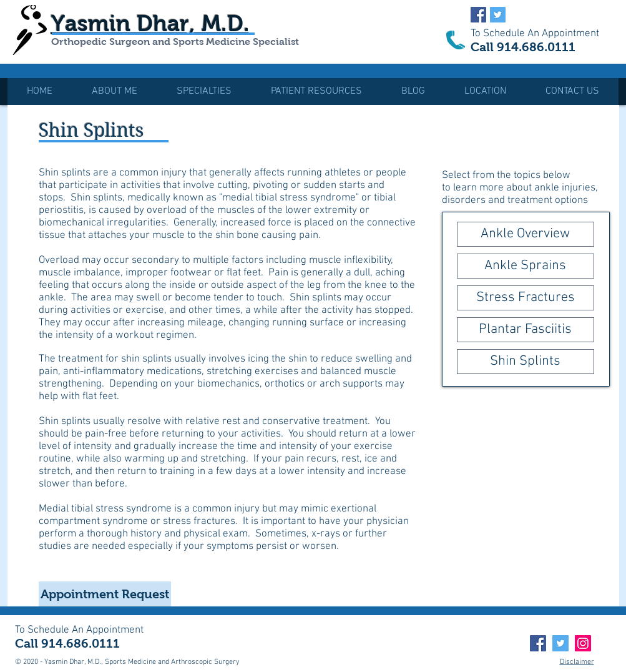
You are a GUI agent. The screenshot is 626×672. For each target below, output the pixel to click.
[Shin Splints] (526, 362)
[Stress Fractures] (526, 298)
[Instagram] (583, 643)
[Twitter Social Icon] (498, 15)
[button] (204, 91)
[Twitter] (560, 643)
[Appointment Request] (105, 594)
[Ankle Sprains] (526, 266)
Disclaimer (577, 662)
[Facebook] (538, 643)
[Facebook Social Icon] (478, 15)
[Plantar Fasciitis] (526, 330)
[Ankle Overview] (526, 234)
